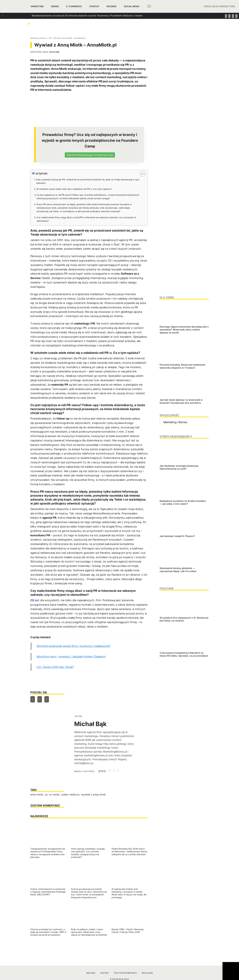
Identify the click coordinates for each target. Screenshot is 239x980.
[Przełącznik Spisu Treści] (141, 174)
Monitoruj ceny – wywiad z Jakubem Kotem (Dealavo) (71, 657)
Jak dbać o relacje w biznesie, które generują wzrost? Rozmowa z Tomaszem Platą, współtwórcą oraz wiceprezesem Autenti (99, 27)
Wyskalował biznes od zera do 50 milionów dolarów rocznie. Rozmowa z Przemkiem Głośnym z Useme (87, 16)
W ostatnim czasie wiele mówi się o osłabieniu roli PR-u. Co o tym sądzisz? (74, 189)
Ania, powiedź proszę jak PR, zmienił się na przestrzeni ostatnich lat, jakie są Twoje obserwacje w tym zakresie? (88, 181)
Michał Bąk (54, 52)
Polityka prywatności (125, 973)
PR (50, 38)
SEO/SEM (111, 6)
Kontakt (105, 973)
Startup (94, 6)
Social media (132, 6)
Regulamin (147, 973)
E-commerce (74, 6)
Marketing (37, 6)
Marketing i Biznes (38, 38)
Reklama (91, 973)
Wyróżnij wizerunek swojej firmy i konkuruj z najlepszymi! (73, 646)
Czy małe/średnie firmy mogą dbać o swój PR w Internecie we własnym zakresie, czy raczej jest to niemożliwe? (86, 219)
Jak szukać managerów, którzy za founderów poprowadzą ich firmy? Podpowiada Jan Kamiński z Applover (89, 32)
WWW (102, 771)
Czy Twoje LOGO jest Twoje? (55, 667)
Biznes (55, 6)
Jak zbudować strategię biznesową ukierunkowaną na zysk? (64, 21)
